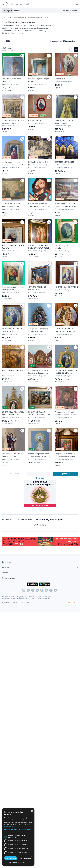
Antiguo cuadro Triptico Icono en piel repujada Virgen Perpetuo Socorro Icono (38, 372)
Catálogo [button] (7, 11)
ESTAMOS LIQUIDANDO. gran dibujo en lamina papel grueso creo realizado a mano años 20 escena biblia (40, 163)
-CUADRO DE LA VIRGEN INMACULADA (12, 330)
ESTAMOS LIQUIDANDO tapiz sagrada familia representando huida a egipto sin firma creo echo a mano (13, 205)
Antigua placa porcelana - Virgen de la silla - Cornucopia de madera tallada (39, 330)
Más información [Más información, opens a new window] (10, 826)
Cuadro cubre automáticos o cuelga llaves (13, 288)
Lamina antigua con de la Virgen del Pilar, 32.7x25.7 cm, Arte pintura (39, 455)
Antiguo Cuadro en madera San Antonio (13, 247)
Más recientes (69, 41)
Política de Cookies (44, 598)
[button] (18, 831)
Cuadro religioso (62, 79)
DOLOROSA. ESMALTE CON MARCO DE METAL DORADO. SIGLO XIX (66, 372)
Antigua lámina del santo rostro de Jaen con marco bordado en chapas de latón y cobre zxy (66, 413)
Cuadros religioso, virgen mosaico (39, 80)
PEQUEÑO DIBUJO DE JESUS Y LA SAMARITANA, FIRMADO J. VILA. (39, 413)
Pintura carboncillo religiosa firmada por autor (13, 122)
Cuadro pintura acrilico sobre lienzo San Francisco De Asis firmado (39, 205)
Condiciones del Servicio (10, 598)
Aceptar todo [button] (11, 858)
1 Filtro (7, 41)
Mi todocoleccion (70, 11)
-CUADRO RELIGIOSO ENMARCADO (37, 288)
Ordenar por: (55, 41)
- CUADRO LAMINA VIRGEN (66, 287)
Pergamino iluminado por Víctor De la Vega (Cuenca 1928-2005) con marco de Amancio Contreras (66, 455)
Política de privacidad (28, 598)
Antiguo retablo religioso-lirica (12, 372)
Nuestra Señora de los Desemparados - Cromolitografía (64, 122)
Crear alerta (40, 525)
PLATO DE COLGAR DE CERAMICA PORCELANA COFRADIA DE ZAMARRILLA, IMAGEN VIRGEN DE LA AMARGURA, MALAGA (67, 330)
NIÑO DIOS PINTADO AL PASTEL (11, 80)
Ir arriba (40, 478)
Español (72, 602)
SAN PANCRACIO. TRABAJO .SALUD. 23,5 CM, (13, 455)
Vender (17, 11)
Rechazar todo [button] (25, 858)
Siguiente (66, 474)
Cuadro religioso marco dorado (65, 247)
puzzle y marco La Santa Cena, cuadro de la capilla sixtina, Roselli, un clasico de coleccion (67, 205)
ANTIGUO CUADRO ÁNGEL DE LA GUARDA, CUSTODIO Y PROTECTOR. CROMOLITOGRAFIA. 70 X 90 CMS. (40, 247)
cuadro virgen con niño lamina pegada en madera (12, 163)
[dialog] (18, 837)
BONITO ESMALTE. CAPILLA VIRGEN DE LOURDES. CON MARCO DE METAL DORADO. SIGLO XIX (13, 413)
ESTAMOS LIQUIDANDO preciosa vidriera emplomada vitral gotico (65, 163)
